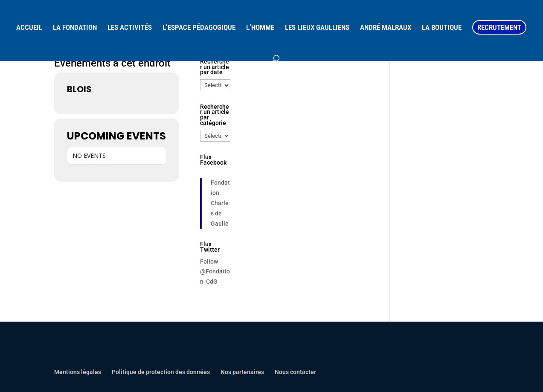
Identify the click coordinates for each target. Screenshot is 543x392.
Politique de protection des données (161, 372)
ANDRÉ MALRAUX (386, 28)
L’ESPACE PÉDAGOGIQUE (199, 28)
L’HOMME (260, 28)
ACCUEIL (29, 28)
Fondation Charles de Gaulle (220, 203)
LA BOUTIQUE (442, 28)
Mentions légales (78, 372)
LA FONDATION (75, 28)
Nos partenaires (242, 372)
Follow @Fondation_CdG (215, 272)
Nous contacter (295, 372)
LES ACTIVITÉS (130, 28)
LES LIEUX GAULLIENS (317, 28)
